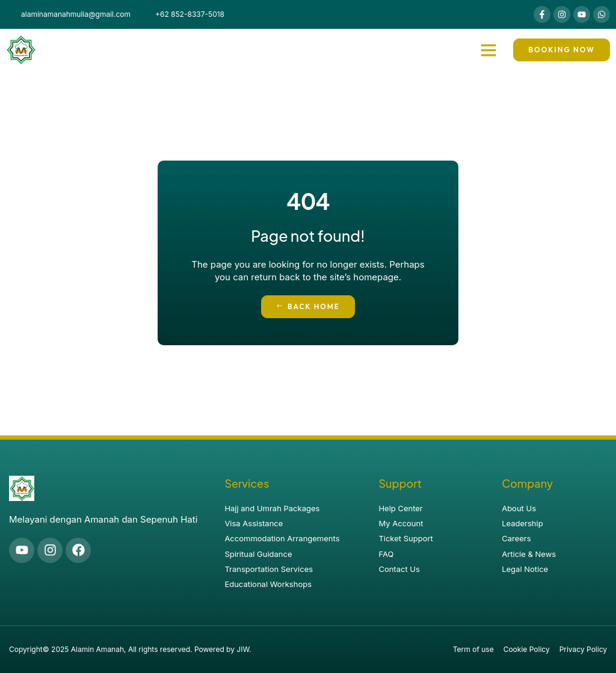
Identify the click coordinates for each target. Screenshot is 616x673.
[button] (488, 50)
